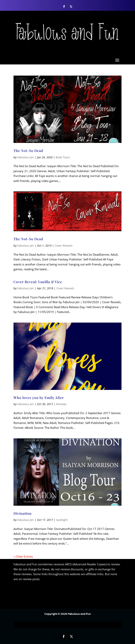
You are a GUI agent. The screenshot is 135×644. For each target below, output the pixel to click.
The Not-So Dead (28, 151)
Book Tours (63, 157)
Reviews (61, 404)
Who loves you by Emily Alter (39, 398)
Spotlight (62, 520)
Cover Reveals (64, 246)
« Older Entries (23, 556)
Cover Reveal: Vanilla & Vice (38, 282)
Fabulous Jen (26, 157)
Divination (23, 513)
